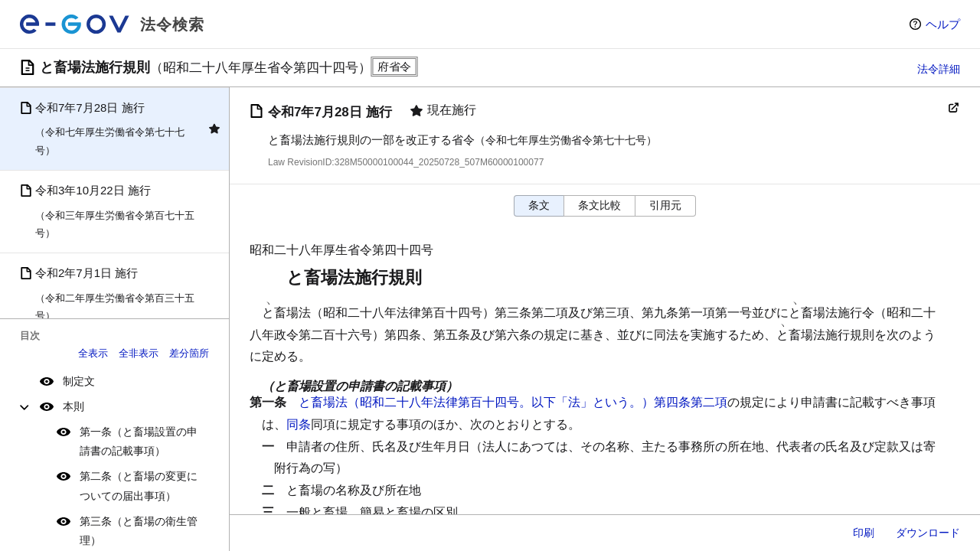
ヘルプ (943, 24)
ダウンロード (928, 533)
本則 (73, 406)
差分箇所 (189, 353)
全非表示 (139, 353)
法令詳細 (939, 69)
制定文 (79, 381)
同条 (299, 424)
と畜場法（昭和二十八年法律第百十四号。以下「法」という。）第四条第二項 (513, 402)
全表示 (93, 353)
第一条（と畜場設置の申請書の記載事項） (139, 441)
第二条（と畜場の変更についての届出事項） (139, 486)
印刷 (864, 533)
